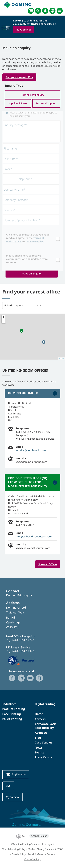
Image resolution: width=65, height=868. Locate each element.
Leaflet (62, 358)
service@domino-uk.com (31, 450)
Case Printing (11, 714)
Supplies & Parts (18, 103)
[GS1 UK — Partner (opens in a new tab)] (21, 660)
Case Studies (44, 742)
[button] (37, 305)
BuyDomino (16, 775)
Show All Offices (48, 564)
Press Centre (44, 757)
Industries (9, 704)
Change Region (39, 836)
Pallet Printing (12, 719)
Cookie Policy (19, 854)
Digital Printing (45, 704)
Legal (49, 844)
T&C (60, 849)
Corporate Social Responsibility (46, 726)
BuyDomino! (24, 30)
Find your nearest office (19, 77)
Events (39, 752)
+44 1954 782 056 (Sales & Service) (35, 439)
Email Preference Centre (41, 854)
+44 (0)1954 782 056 (23, 651)
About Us (41, 733)
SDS (8, 786)
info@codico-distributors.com (34, 537)
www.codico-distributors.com (33, 548)
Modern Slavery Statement (42, 849)
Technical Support (46, 103)
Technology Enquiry (33, 95)
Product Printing (14, 709)
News (39, 747)
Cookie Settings (32, 859)
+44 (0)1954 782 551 (23, 640)
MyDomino (12, 797)
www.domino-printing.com (31, 462)
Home (39, 714)
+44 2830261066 (25, 525)
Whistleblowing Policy (14, 849)
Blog (38, 738)
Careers (40, 719)
